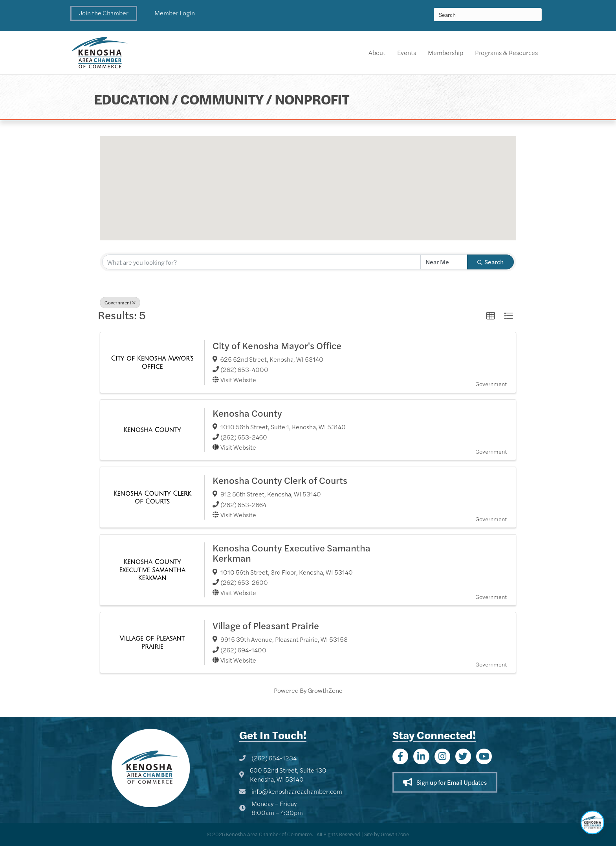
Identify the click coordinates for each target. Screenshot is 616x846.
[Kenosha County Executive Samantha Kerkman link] (152, 570)
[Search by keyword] (261, 262)
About (377, 52)
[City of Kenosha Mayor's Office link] (152, 362)
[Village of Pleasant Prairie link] (152, 642)
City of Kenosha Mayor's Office (277, 345)
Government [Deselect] (120, 302)
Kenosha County (247, 413)
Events (407, 52)
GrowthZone (325, 690)
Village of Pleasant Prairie (266, 625)
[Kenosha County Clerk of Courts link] (152, 497)
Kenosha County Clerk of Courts (280, 480)
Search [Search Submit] (490, 262)
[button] (104, 13)
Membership (445, 52)
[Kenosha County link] (152, 430)
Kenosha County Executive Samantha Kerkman (291, 553)
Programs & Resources (506, 52)
